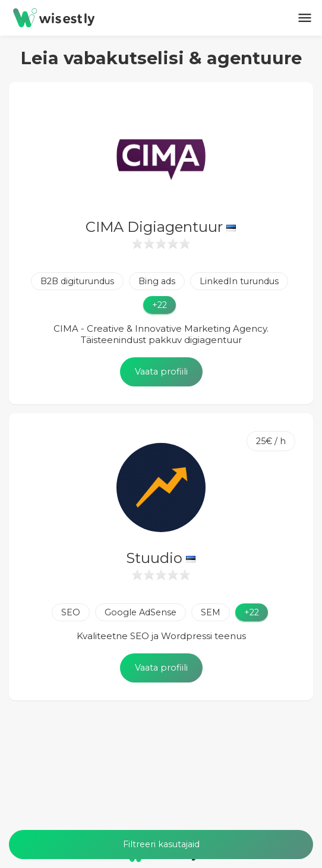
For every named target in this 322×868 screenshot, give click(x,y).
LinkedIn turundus (239, 281)
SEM (211, 612)
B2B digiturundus (77, 281)
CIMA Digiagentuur (161, 227)
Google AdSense (141, 612)
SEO (71, 612)
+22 (160, 305)
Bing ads (157, 281)
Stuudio (161, 558)
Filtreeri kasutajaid (161, 844)
